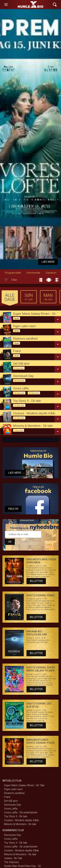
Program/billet (13, 273)
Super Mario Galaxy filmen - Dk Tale (24, 785)
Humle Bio (26, 5)
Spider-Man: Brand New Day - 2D (23, 866)
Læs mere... (15, 473)
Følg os (13, 509)
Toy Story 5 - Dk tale (16, 816)
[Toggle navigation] (6, 5)
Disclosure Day (13, 805)
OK (10, 542)
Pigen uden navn (13, 789)
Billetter (36, 581)
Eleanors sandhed (14, 793)
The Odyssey (11, 862)
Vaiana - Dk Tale (13, 858)
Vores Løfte (11, 809)
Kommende (33, 273)
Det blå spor (11, 801)
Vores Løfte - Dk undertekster (21, 812)
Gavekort (51, 273)
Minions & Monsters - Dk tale (20, 824)
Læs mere (48, 262)
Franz (7, 797)
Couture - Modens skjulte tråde (21, 820)
